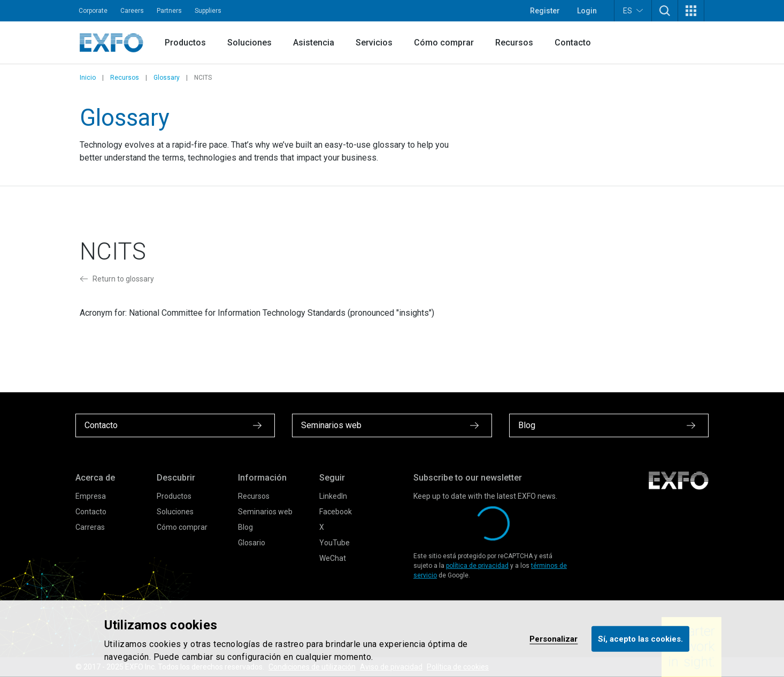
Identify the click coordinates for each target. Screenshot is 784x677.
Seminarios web (265, 512)
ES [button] (633, 10)
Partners (169, 11)
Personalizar (554, 638)
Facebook (336, 512)
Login (587, 11)
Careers (132, 11)
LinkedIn (333, 496)
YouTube (335, 543)
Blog (245, 527)
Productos (185, 43)
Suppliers (208, 11)
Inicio (88, 78)
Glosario (252, 543)
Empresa (91, 496)
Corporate (93, 11)
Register (545, 11)
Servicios (374, 43)
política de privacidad (477, 566)
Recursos (514, 43)
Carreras (90, 527)
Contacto (573, 43)
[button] (665, 11)
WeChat (333, 558)
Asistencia (314, 43)
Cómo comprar (444, 43)
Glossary (167, 78)
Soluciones (249, 43)
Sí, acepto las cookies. (640, 638)
